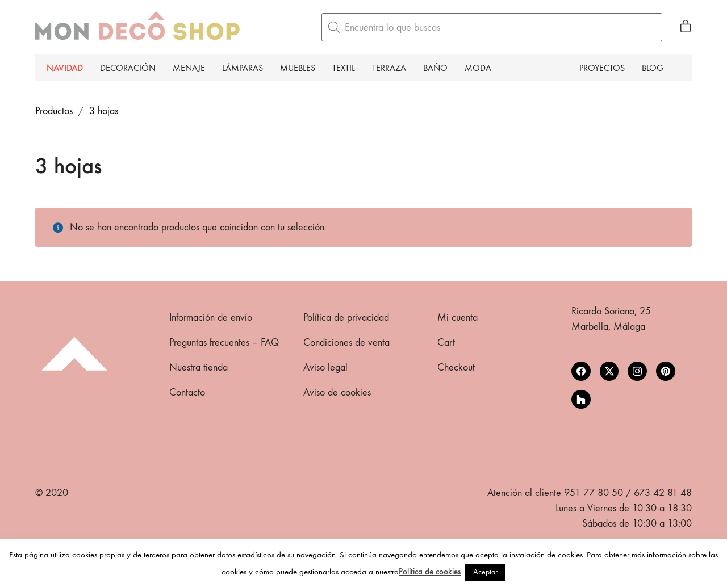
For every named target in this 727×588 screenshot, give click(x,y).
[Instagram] (637, 371)
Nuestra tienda (199, 367)
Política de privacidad (346, 318)
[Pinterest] (666, 371)
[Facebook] (581, 371)
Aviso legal (325, 367)
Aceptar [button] (485, 572)
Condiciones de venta (346, 343)
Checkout (456, 367)
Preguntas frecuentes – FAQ (224, 343)
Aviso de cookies (337, 392)
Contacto (187, 392)
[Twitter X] (609, 371)
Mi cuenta (457, 318)
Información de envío (211, 318)
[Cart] (686, 27)
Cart (446, 343)
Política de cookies (430, 572)
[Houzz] (581, 400)
